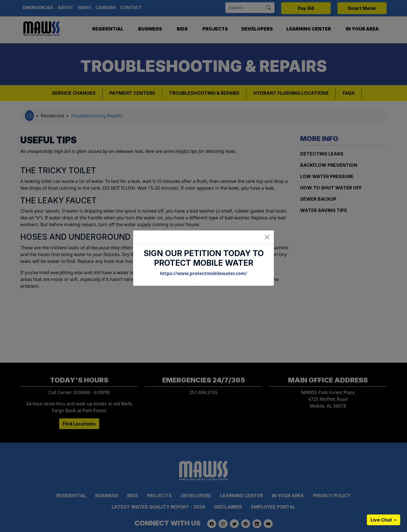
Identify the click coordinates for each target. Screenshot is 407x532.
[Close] (267, 237)
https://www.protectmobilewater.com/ (203, 273)
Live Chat (382, 520)
